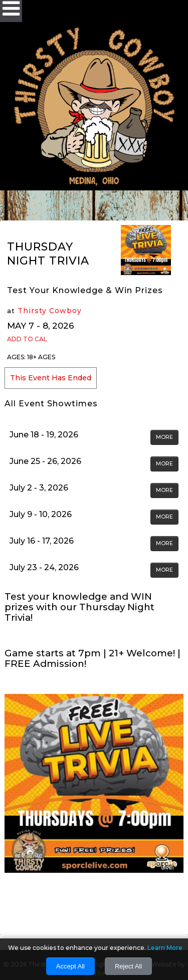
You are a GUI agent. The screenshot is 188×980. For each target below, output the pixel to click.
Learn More (165, 948)
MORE (164, 437)
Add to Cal (27, 339)
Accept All (70, 966)
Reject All (128, 966)
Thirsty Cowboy (50, 311)
